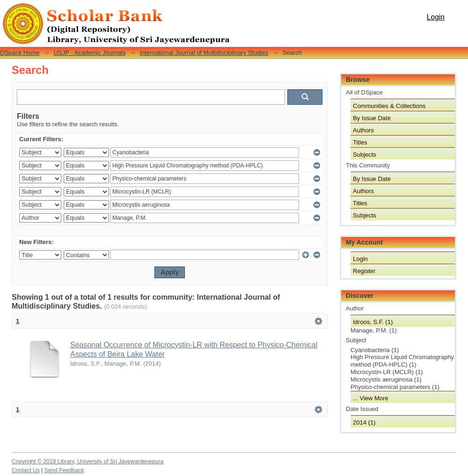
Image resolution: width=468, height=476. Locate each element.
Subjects (365, 155)
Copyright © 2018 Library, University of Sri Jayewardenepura (88, 462)
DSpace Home (20, 53)
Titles (360, 142)
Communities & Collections (389, 106)
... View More (371, 398)
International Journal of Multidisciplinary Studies (204, 53)
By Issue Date (372, 118)
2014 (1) (364, 422)
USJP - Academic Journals (90, 53)
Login (436, 17)
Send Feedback (64, 470)
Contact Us (26, 470)
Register (364, 271)
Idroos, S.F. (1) (373, 322)
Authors (363, 130)
